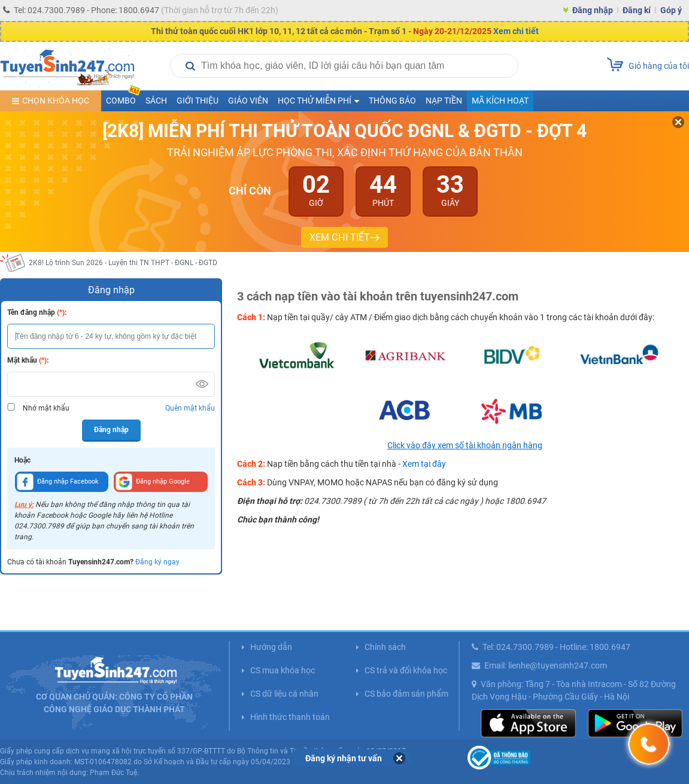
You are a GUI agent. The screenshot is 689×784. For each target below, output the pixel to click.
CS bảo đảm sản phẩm (406, 694)
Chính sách (385, 647)
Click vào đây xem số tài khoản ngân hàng (465, 445)
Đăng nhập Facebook (58, 482)
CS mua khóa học (283, 670)
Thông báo (392, 101)
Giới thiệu (198, 101)
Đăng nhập (593, 10)
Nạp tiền (444, 101)
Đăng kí (637, 10)
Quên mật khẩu (190, 408)
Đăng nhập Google (153, 482)
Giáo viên (248, 101)
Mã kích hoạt (500, 101)
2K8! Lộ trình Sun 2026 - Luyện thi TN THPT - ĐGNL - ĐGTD (123, 263)
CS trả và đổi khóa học (406, 670)
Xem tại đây (424, 464)
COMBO (123, 98)
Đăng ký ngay (157, 562)
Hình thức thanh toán (290, 717)
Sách (156, 101)
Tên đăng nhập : (37, 312)
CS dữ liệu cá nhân (284, 694)
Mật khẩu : (28, 360)
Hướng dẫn (271, 647)
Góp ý (671, 10)
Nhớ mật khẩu (46, 408)
